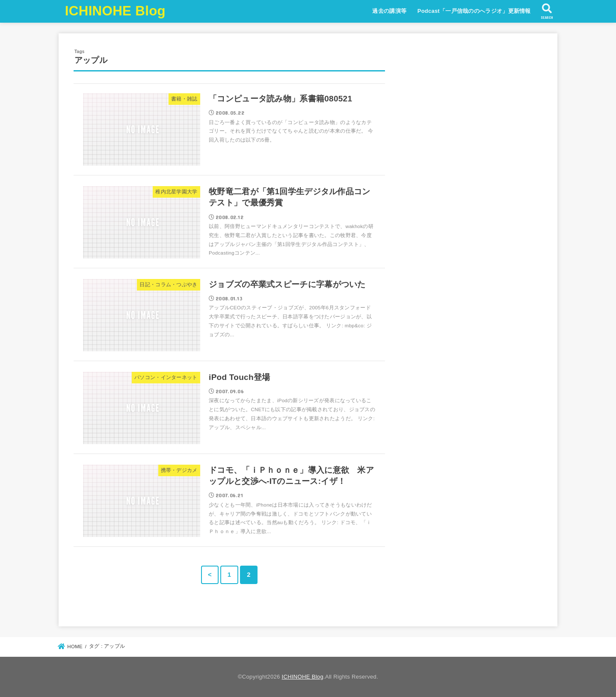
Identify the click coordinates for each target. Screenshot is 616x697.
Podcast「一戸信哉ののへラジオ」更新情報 (474, 11)
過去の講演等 (389, 11)
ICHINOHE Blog (115, 11)
